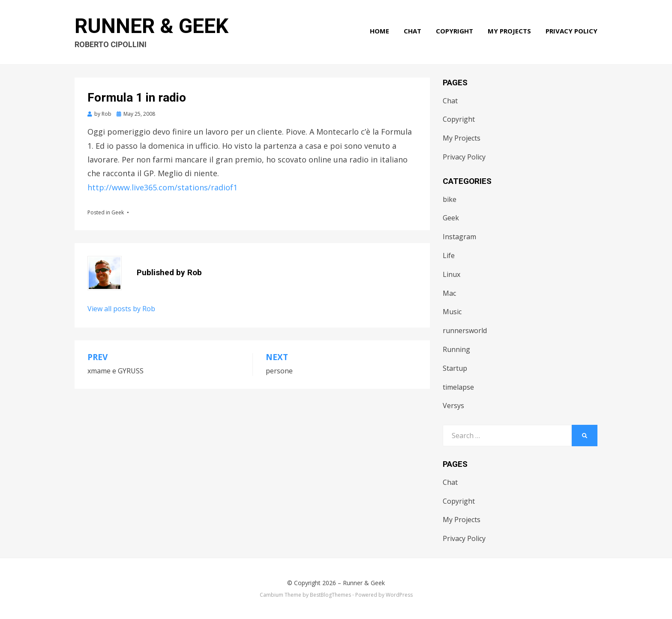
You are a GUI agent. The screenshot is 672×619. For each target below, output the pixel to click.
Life (449, 255)
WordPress (399, 595)
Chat (412, 31)
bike (450, 199)
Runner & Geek (151, 26)
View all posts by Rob (121, 309)
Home (379, 31)
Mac (449, 293)
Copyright (454, 31)
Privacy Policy (571, 31)
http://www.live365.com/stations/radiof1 (162, 187)
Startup (455, 368)
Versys (453, 406)
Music (452, 312)
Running (456, 349)
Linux (451, 274)
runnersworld (465, 331)
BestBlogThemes (330, 595)
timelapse (458, 387)
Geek (118, 212)
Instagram (459, 237)
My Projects (509, 31)
